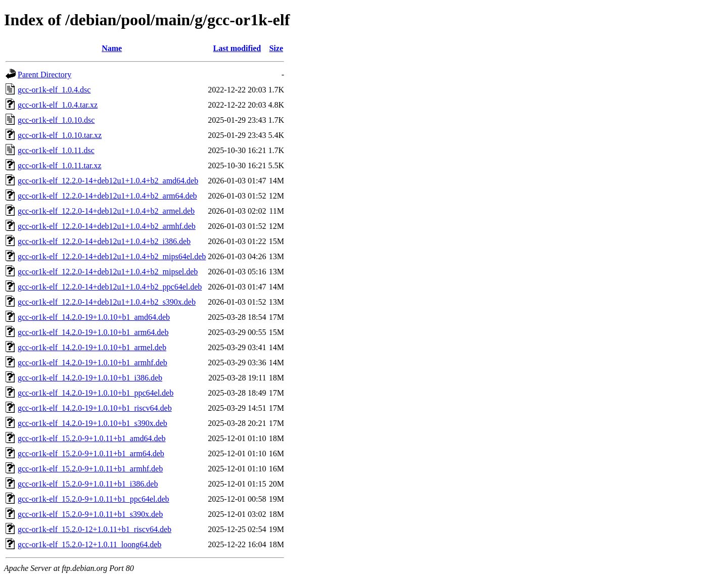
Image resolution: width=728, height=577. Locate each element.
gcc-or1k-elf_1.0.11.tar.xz (60, 165)
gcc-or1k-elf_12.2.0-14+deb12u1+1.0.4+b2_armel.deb (106, 211)
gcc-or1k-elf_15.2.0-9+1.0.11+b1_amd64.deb (92, 438)
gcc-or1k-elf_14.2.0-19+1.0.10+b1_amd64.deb (94, 317)
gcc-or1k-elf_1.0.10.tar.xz (60, 135)
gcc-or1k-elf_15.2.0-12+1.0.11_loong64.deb (89, 544)
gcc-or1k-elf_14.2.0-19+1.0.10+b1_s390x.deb (93, 423)
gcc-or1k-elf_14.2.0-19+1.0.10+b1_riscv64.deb (95, 408)
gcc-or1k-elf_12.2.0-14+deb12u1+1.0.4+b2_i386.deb (104, 241)
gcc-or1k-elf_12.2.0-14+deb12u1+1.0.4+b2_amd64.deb (108, 181)
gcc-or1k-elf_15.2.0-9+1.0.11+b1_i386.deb (88, 484)
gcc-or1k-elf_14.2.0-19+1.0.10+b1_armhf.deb (93, 363)
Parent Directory (44, 75)
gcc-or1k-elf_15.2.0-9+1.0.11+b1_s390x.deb (90, 514)
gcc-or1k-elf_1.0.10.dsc (56, 120)
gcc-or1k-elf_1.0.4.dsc (54, 90)
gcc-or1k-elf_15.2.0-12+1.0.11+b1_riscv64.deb (95, 529)
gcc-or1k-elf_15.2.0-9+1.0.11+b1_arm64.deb (91, 453)
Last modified (237, 48)
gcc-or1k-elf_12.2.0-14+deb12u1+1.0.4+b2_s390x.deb (107, 302)
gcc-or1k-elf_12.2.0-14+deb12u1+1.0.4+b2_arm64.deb (107, 196)
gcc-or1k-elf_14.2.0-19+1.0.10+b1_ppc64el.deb (96, 393)
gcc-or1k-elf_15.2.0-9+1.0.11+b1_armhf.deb (90, 469)
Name (112, 48)
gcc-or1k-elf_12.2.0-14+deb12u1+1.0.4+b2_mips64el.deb (112, 256)
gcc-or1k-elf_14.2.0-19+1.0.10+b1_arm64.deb (93, 332)
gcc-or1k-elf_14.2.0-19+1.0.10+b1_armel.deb (92, 347)
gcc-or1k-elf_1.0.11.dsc (56, 150)
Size (276, 48)
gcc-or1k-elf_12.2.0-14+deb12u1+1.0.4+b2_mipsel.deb (108, 272)
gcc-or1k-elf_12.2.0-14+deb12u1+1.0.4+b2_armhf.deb (107, 226)
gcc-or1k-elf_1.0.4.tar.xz (58, 105)
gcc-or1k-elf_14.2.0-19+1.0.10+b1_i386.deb (90, 378)
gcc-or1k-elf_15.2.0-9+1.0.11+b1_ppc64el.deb (94, 499)
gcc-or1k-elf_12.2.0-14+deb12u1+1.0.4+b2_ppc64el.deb (110, 287)
